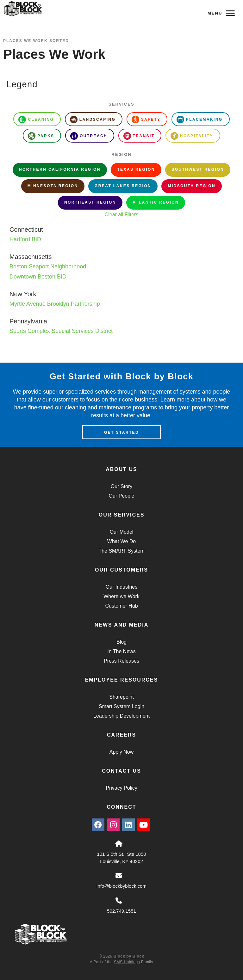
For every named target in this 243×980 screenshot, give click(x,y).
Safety (146, 119)
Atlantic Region (156, 202)
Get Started (121, 432)
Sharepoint (121, 697)
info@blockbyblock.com (121, 886)
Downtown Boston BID (38, 277)
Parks (41, 136)
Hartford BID (25, 239)
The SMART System (121, 551)
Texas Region (136, 169)
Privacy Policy (121, 788)
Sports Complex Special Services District (61, 331)
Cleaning (36, 119)
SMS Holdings (127, 962)
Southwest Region (198, 169)
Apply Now (121, 752)
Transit (139, 136)
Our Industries (121, 587)
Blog (121, 642)
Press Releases (121, 661)
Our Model (122, 532)
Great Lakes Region (123, 186)
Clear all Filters (122, 214)
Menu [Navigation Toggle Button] (221, 13)
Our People (122, 496)
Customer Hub (121, 606)
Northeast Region (90, 202)
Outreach (89, 136)
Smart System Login (121, 706)
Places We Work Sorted (36, 41)
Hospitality (192, 136)
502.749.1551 (121, 911)
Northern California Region (60, 169)
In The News (121, 651)
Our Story (121, 486)
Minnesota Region (53, 186)
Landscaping (93, 119)
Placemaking (200, 119)
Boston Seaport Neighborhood (48, 266)
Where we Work (121, 596)
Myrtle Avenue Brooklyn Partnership (55, 304)
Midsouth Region (192, 186)
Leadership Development (121, 716)
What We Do (121, 541)
